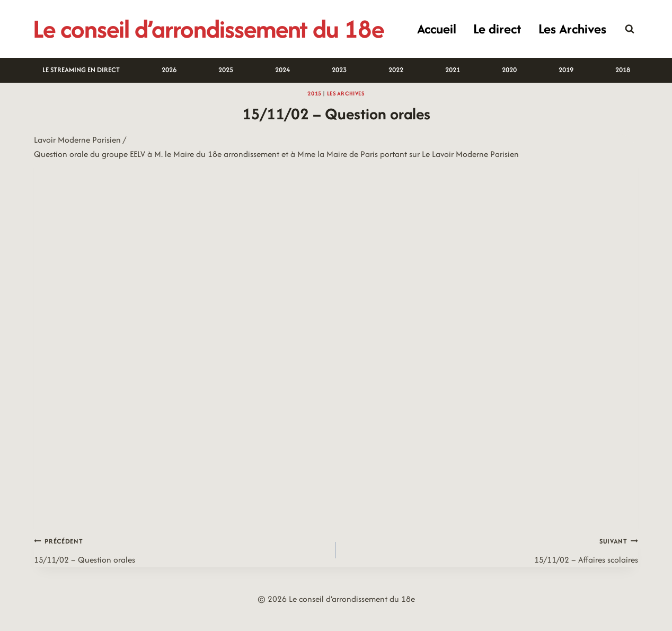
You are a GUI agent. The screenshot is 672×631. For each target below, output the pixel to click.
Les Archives (572, 29)
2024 (282, 70)
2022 (396, 70)
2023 (339, 70)
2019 (566, 70)
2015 (314, 93)
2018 (623, 70)
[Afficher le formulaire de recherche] (630, 29)
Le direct (497, 29)
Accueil (437, 29)
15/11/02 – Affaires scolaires (492, 550)
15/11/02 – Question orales (180, 550)
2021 (453, 70)
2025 (226, 70)
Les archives (346, 93)
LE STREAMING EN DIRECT (81, 70)
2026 (169, 70)
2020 (509, 70)
